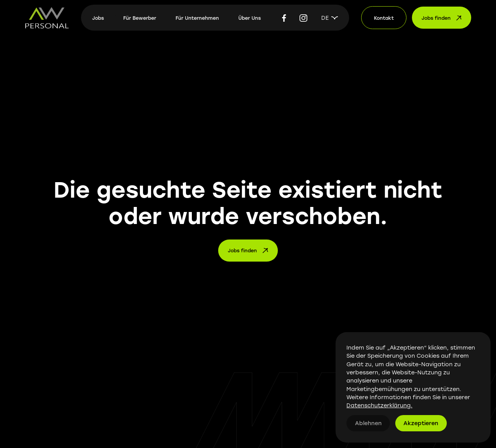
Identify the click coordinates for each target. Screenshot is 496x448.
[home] (47, 18)
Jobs (98, 18)
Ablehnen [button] (368, 423)
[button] (330, 18)
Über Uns (250, 18)
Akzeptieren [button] (421, 423)
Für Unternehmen (197, 18)
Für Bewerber (140, 18)
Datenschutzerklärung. (379, 405)
